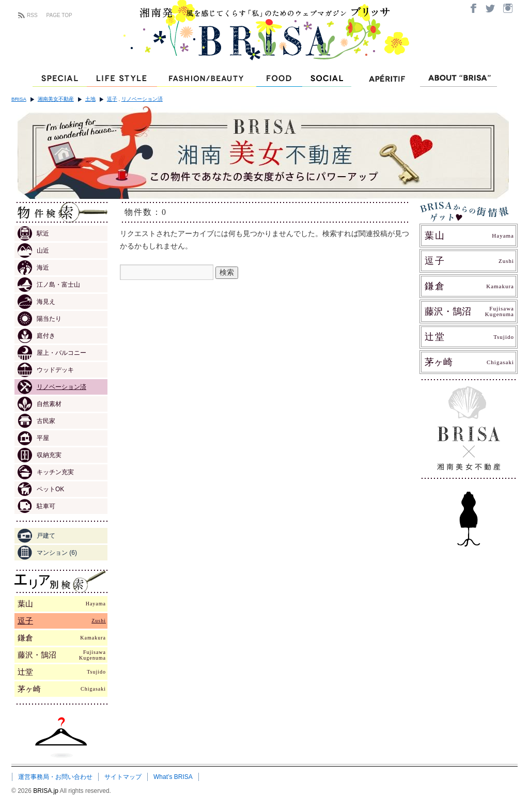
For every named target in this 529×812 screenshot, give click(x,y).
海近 (33, 268)
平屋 (33, 438)
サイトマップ (123, 777)
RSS (32, 15)
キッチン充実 (46, 472)
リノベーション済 (142, 99)
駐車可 (36, 506)
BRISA (19, 99)
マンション (47, 553)
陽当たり (40, 319)
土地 (90, 99)
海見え (36, 302)
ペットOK (41, 489)
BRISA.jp (46, 791)
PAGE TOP (59, 15)
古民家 (36, 421)
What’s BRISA (173, 777)
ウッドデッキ (46, 370)
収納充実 (40, 455)
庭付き (36, 336)
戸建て (36, 536)
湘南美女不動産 (56, 99)
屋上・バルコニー (52, 353)
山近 (33, 251)
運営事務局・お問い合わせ (55, 777)
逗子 (112, 99)
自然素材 (40, 404)
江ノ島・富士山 (49, 285)
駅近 (33, 233)
